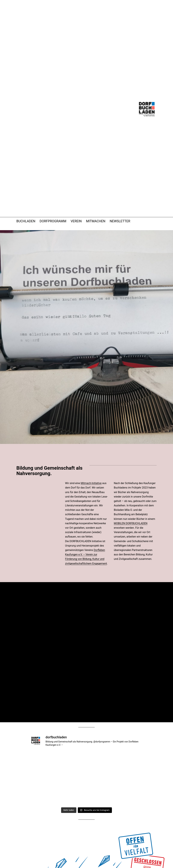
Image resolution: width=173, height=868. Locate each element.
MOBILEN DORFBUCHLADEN (131, 523)
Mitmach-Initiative (91, 483)
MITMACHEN (96, 221)
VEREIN (76, 221)
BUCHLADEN (26, 221)
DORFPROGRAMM (53, 221)
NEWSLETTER (120, 221)
